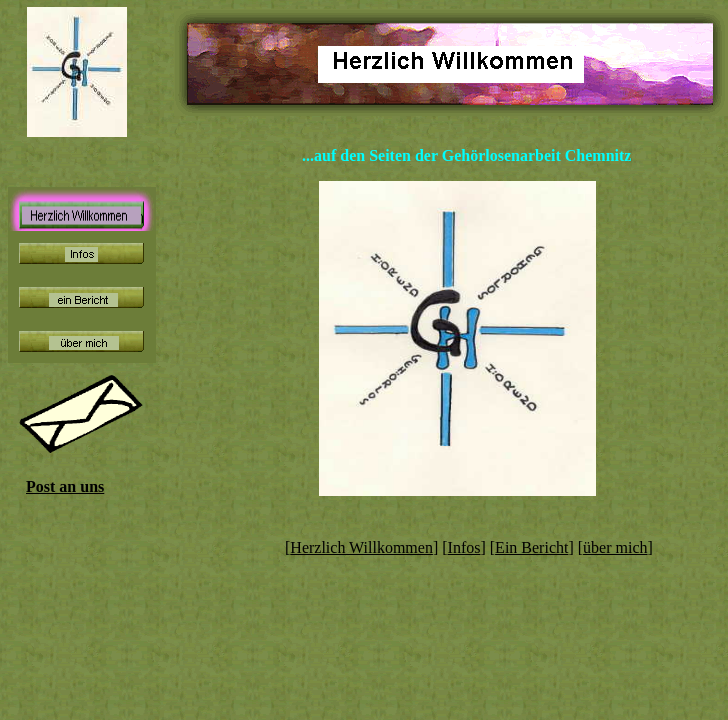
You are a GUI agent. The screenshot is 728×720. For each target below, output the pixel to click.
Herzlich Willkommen (361, 547)
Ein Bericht (531, 547)
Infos (464, 547)
